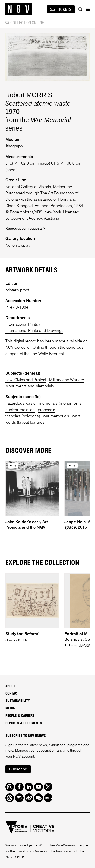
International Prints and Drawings (34, 331)
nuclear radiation (20, 410)
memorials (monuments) (61, 404)
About (10, 686)
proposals (46, 410)
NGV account (24, 756)
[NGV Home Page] (18, 9)
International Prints (22, 325)
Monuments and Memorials (30, 386)
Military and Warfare (67, 380)
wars (76, 416)
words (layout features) (25, 423)
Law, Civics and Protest (26, 380)
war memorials (56, 416)
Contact (12, 694)
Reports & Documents (24, 723)
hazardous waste (21, 404)
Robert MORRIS (29, 95)
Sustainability (18, 701)
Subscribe (18, 769)
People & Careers (20, 716)
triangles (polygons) (23, 416)
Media (10, 708)
